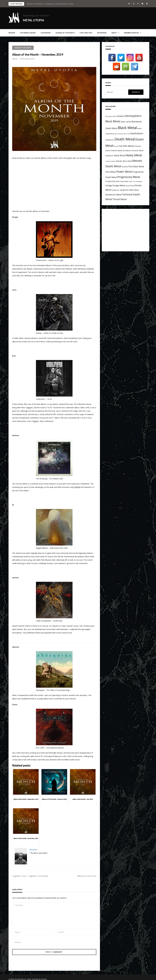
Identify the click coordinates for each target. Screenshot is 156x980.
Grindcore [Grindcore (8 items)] (127, 150)
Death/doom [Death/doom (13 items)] (137, 133)
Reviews (12, 33)
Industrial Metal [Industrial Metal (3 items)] (110, 161)
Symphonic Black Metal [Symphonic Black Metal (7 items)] (129, 190)
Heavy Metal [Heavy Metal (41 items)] (134, 155)
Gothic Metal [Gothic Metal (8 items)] (117, 150)
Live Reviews (46, 33)
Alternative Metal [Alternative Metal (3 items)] (111, 116)
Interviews (102, 33)
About (114, 33)
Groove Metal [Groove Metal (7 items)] (138, 150)
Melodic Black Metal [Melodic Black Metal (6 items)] (124, 161)
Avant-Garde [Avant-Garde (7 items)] (126, 122)
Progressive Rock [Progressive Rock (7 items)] (112, 181)
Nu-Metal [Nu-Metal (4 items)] (125, 167)
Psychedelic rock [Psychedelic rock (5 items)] (126, 181)
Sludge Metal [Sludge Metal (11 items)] (119, 185)
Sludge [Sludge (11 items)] (109, 185)
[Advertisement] (126, 230)
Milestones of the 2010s (87, 876)
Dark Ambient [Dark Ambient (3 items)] (119, 134)
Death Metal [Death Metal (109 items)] (125, 139)
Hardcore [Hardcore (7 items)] (109, 156)
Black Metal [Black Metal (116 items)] (127, 128)
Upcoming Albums (28, 33)
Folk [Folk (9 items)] (121, 146)
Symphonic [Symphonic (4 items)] (116, 190)
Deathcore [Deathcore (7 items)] (110, 140)
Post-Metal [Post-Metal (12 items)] (111, 172)
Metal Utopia (33, 20)
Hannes (15, 59)
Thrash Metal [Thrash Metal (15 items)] (120, 199)
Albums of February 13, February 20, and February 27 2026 (50, 4)
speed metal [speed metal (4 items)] (130, 186)
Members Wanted (131, 33)
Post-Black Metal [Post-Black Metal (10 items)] (136, 166)
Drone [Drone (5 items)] (116, 146)
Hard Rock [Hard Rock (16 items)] (119, 155)
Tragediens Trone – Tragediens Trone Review (30, 876)
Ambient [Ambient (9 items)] (121, 116)
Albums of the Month (65, 33)
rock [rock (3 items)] (134, 181)
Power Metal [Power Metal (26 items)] (124, 172)
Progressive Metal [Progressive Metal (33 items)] (129, 177)
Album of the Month (23, 48)
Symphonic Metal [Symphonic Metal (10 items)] (113, 195)
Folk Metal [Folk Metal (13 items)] (128, 146)
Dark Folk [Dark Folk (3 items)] (127, 134)
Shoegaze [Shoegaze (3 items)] (139, 181)
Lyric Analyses (86, 33)
